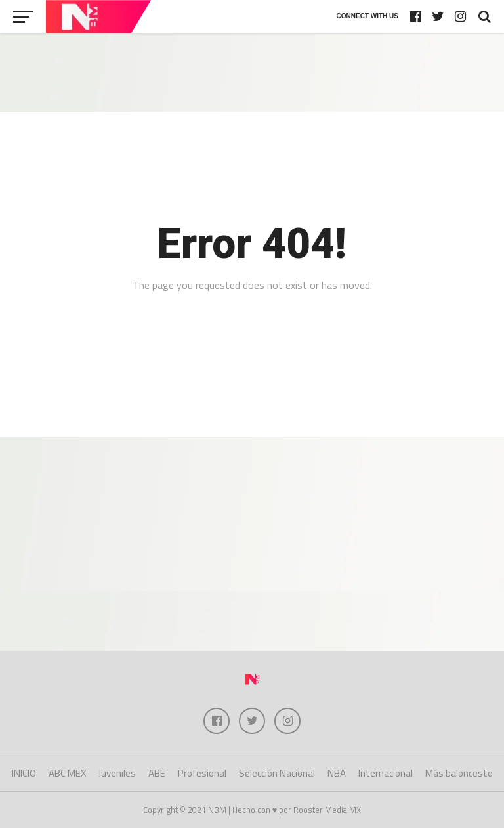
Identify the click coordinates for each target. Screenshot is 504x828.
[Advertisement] (252, 72)
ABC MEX (67, 773)
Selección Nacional (277, 773)
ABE (157, 773)
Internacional (386, 773)
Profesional (202, 773)
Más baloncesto (459, 773)
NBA (337, 773)
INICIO (24, 773)
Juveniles (117, 773)
